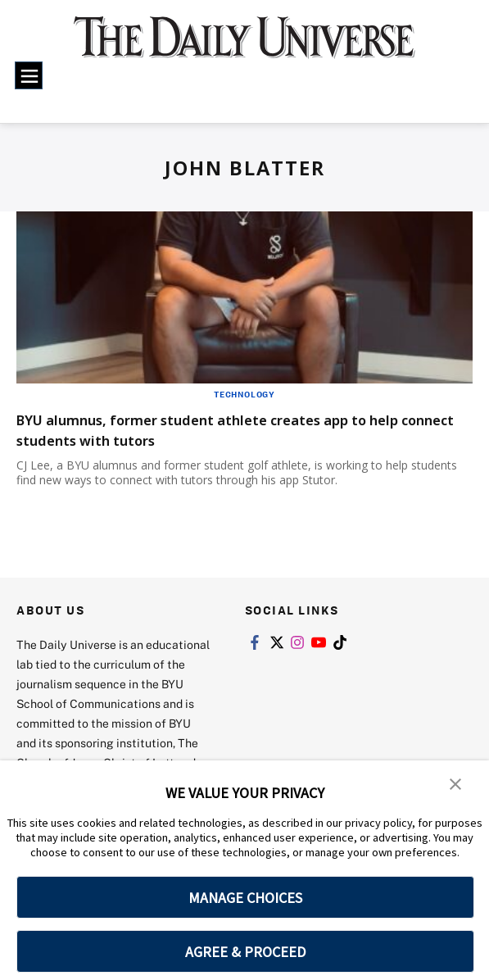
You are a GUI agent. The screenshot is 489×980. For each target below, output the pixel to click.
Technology (244, 394)
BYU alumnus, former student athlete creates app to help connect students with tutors (232, 429)
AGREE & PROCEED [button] (245, 952)
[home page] (245, 46)
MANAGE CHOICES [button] (245, 898)
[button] (456, 784)
